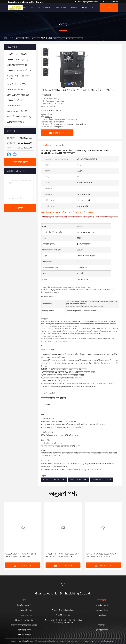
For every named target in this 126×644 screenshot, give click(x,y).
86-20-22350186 (111, 2)
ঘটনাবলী (74, 8)
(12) (17, 60)
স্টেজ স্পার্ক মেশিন (22, 38)
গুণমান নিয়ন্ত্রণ (102, 615)
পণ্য (32, 8)
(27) (19, 77)
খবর (102, 620)
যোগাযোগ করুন (61, 8)
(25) (19, 70)
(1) (16, 122)
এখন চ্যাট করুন (20, 162)
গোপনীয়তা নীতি (102, 630)
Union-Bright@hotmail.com (86, 2)
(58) (17, 65)
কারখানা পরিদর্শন (102, 610)
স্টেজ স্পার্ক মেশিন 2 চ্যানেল (102, 480)
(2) (17, 111)
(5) (16, 106)
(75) (16, 84)
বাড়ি (24, 8)
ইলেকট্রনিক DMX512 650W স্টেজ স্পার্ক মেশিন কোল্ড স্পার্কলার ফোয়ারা (102, 555)
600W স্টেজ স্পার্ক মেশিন (78, 480)
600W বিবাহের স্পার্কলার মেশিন (54, 480)
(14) (19, 117)
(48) (17, 54)
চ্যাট (109, 8)
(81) (17, 90)
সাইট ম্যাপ (102, 625)
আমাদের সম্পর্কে (44, 8)
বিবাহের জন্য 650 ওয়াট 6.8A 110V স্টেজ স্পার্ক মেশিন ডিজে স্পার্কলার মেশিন (62, 555)
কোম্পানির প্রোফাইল (102, 605)
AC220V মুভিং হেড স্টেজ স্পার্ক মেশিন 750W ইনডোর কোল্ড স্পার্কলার (20, 555)
